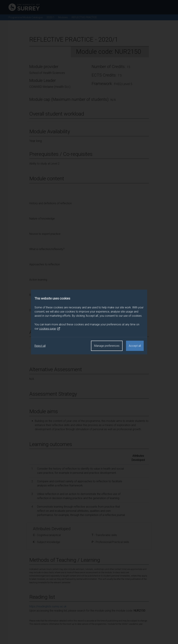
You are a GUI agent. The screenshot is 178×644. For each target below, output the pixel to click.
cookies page (50, 329)
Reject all (40, 346)
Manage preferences (107, 346)
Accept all (135, 346)
